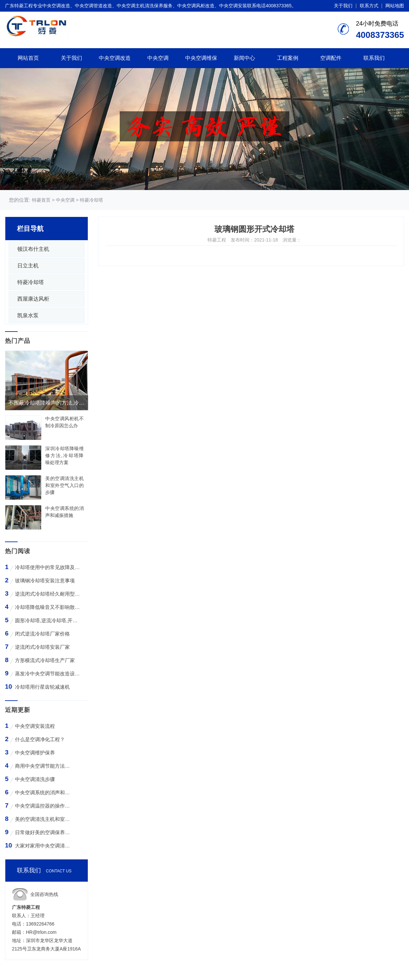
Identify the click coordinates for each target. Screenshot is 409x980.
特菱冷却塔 (91, 200)
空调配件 (331, 58)
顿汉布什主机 (33, 249)
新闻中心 (244, 58)
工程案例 (288, 58)
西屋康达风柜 (33, 299)
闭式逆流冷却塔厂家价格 (42, 634)
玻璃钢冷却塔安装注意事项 (45, 581)
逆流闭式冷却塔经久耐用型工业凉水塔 (48, 594)
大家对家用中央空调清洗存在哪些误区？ (43, 846)
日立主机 (28, 266)
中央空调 (158, 58)
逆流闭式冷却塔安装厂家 (42, 647)
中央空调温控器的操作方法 (43, 806)
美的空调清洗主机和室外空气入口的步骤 (43, 819)
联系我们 (374, 58)
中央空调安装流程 (35, 726)
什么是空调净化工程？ (40, 739)
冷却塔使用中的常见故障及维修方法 (48, 567)
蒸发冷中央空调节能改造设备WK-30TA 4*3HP (48, 674)
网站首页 (28, 58)
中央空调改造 (115, 58)
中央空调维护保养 (35, 753)
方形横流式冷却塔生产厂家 (45, 660)
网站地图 (395, 6)
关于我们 (343, 6)
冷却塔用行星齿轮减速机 (42, 687)
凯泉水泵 (28, 315)
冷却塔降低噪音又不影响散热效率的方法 (48, 607)
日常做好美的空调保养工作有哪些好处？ (43, 832)
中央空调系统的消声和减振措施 (43, 792)
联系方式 (369, 6)
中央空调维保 (201, 58)
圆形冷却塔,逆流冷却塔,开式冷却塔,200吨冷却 (48, 620)
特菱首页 (41, 200)
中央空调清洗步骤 (35, 779)
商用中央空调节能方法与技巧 (43, 766)
